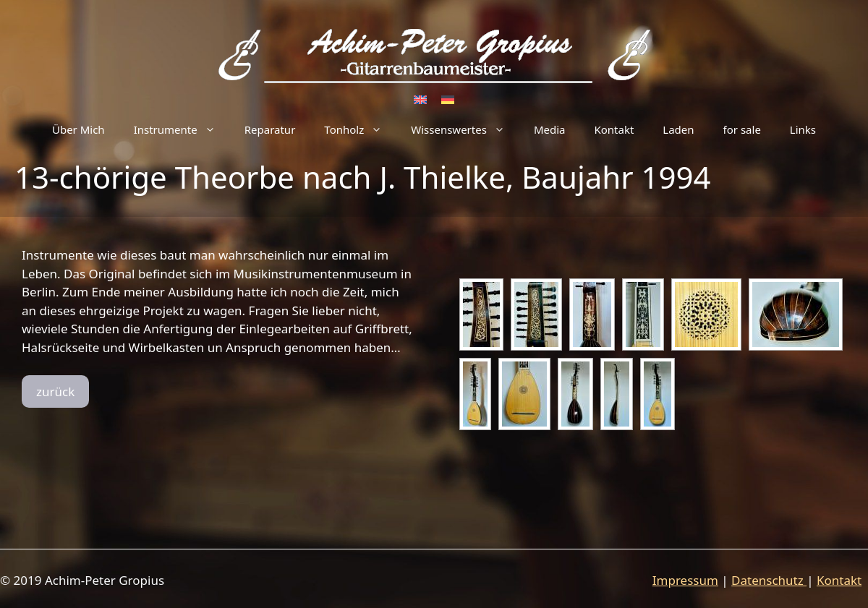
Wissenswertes (465, 129)
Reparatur (270, 129)
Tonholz (360, 129)
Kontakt (614, 129)
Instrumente (182, 129)
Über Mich (78, 129)
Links (803, 129)
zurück (55, 391)
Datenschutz (769, 580)
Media (550, 129)
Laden (678, 129)
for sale (742, 129)
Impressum (685, 580)
